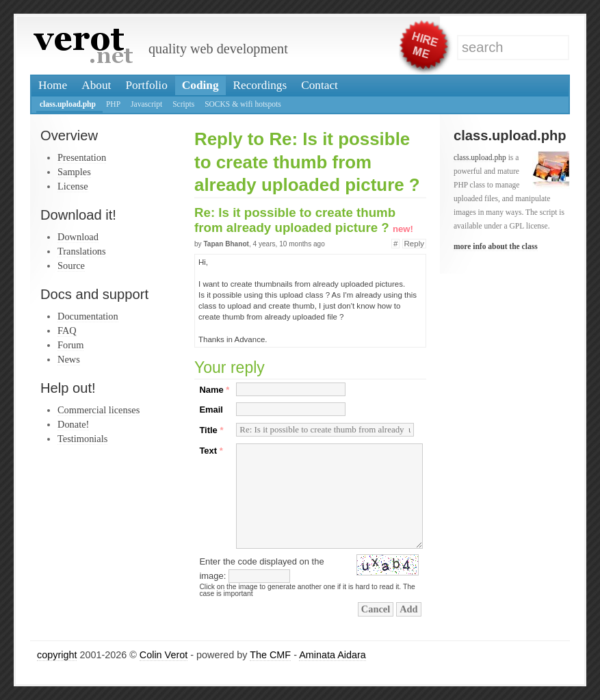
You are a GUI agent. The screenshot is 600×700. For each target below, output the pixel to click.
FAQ (67, 330)
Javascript (146, 104)
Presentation (82, 157)
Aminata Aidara (332, 655)
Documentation (88, 316)
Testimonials (82, 439)
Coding (200, 85)
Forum (70, 345)
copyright (57, 655)
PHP (113, 104)
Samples (74, 172)
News (69, 359)
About (96, 85)
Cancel (376, 609)
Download (78, 237)
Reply (414, 244)
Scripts (183, 104)
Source (71, 265)
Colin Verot (164, 655)
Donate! (73, 424)
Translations (82, 251)
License (73, 186)
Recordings (260, 85)
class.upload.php (68, 104)
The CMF (270, 655)
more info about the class (496, 246)
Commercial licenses (99, 410)
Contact (319, 85)
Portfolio (146, 85)
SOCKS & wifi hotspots (243, 104)
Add (408, 609)
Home (53, 85)
